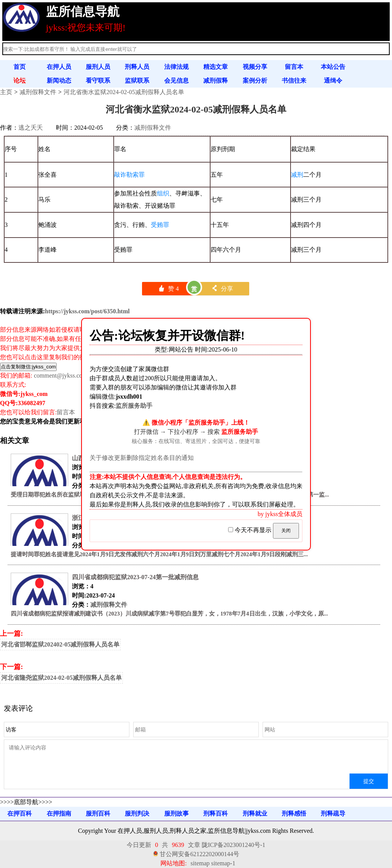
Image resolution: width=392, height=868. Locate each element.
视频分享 (255, 67)
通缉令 (333, 81)
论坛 (20, 81)
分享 (222, 289)
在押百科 (20, 813)
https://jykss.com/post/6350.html (87, 311)
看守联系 (98, 81)
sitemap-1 (223, 863)
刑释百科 (216, 813)
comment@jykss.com (60, 375)
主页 (6, 92)
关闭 (286, 531)
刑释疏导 (333, 813)
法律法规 (176, 67)
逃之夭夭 (31, 128)
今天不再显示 (251, 530)
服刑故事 (176, 813)
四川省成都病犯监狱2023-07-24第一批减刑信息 (135, 577)
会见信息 (176, 81)
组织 (163, 193)
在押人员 (59, 67)
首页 (20, 67)
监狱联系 (137, 81)
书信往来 (294, 81)
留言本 (294, 67)
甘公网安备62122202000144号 (199, 854)
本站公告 (333, 67)
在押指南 (59, 813)
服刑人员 (98, 67)
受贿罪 (160, 225)
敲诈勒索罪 (129, 175)
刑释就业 (255, 813)
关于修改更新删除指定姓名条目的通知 (142, 458)
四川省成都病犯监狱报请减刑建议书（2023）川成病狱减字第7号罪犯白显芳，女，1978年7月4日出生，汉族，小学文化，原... (169, 614)
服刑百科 (98, 813)
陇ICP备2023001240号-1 (234, 845)
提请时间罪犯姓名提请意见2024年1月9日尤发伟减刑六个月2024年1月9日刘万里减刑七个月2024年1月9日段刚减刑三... (159, 554)
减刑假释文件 (38, 92)
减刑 (297, 175)
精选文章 (216, 67)
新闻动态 (59, 81)
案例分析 (255, 81)
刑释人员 (137, 67)
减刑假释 (216, 81)
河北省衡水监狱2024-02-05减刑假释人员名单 (124, 92)
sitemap (200, 863)
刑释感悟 (294, 813)
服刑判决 (137, 813)
